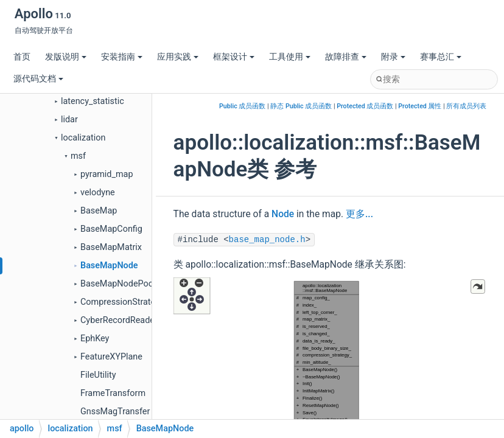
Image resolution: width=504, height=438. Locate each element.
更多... (359, 214)
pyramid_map (107, 174)
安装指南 (122, 57)
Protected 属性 (420, 106)
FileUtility (98, 375)
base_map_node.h (267, 240)
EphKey (95, 339)
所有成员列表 (466, 106)
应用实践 (178, 57)
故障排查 (346, 57)
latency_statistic (93, 101)
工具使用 (290, 57)
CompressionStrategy (122, 302)
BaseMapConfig (111, 229)
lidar (69, 120)
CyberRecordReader (119, 320)
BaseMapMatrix (111, 247)
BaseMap (99, 211)
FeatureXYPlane (111, 357)
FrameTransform (113, 393)
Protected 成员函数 (365, 106)
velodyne (98, 193)
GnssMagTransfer (115, 412)
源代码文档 (38, 79)
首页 (22, 57)
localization (83, 138)
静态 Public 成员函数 (301, 106)
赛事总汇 (441, 57)
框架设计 (234, 57)
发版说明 (66, 57)
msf (78, 156)
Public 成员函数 (242, 106)
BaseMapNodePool (118, 284)
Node (283, 214)
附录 (393, 57)
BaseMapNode (109, 266)
